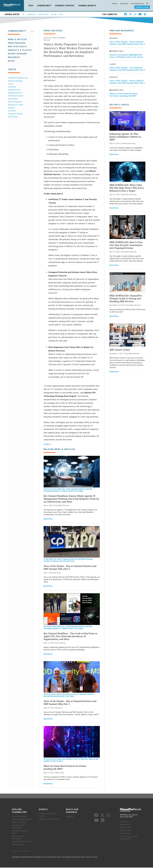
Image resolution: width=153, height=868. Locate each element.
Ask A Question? (18, 845)
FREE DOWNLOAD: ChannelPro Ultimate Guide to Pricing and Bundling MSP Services (126, 299)
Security (11, 107)
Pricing (54, 14)
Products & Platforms (21, 50)
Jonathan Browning (128, 144)
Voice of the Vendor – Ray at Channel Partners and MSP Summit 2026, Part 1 (70, 703)
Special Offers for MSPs (22, 842)
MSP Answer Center (15, 96)
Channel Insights (87, 5)
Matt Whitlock (61, 643)
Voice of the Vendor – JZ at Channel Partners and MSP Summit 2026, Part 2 (127, 69)
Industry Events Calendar (49, 819)
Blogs (11, 61)
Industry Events (14, 90)
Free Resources (137, 3)
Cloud (10, 84)
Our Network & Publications (18, 827)
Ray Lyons (57, 573)
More (61, 14)
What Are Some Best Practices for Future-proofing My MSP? (65, 768)
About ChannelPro (19, 817)
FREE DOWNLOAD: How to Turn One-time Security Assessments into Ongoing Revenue (126, 245)
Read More (48, 519)
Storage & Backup (15, 113)
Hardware (12, 87)
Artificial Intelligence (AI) (18, 78)
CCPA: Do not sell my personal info (129, 838)
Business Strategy (65, 5)
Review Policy (126, 825)
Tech (31, 5)
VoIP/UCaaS (12, 116)
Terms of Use (125, 828)
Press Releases (16, 43)
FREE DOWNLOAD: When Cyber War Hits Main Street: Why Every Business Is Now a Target (127, 188)
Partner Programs (15, 102)
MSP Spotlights (17, 46)
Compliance (31, 14)
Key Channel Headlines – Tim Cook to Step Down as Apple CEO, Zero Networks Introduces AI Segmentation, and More (70, 636)
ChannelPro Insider (142, 7)
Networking (12, 99)
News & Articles (17, 39)
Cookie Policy (125, 834)
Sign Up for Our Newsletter (18, 838)
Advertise (124, 3)
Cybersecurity (44, 5)
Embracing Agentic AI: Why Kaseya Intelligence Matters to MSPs (125, 137)
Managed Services (15, 93)
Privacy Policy (125, 831)
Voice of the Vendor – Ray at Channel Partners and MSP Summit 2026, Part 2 (70, 568)
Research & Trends (15, 105)
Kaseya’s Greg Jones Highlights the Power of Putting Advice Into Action (126, 56)
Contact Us (124, 822)
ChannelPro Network (61, 506)
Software (11, 110)
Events (115, 3)
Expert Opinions (17, 54)
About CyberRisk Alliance (22, 820)
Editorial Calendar (19, 823)
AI (23, 14)
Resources (14, 57)
